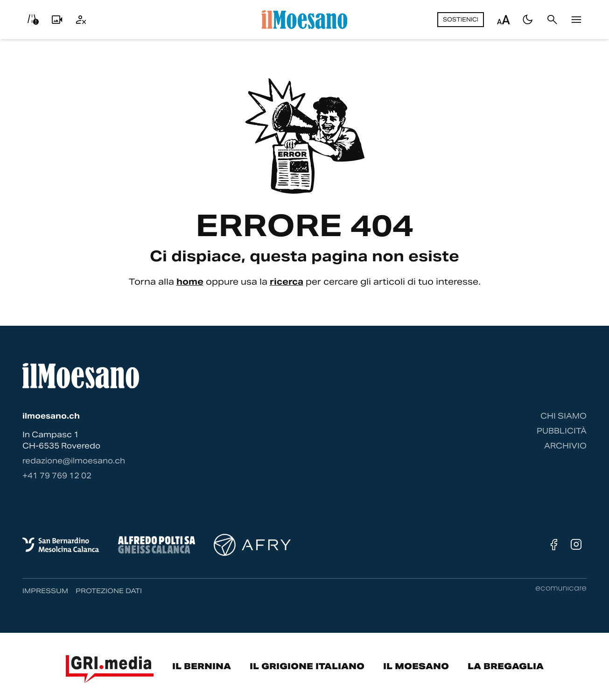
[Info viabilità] (33, 20)
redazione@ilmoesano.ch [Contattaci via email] (74, 461)
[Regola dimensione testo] (504, 20)
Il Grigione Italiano (307, 666)
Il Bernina (202, 666)
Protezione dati (109, 591)
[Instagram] (576, 545)
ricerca (287, 282)
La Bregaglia (506, 666)
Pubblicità (562, 431)
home (190, 282)
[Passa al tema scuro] (528, 20)
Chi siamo (563, 416)
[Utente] (81, 20)
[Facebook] (554, 545)
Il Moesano (416, 666)
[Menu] (576, 20)
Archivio (565, 446)
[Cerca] (552, 20)
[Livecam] (57, 20)
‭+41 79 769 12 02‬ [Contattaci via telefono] (57, 476)
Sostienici (461, 19)
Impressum (45, 591)
